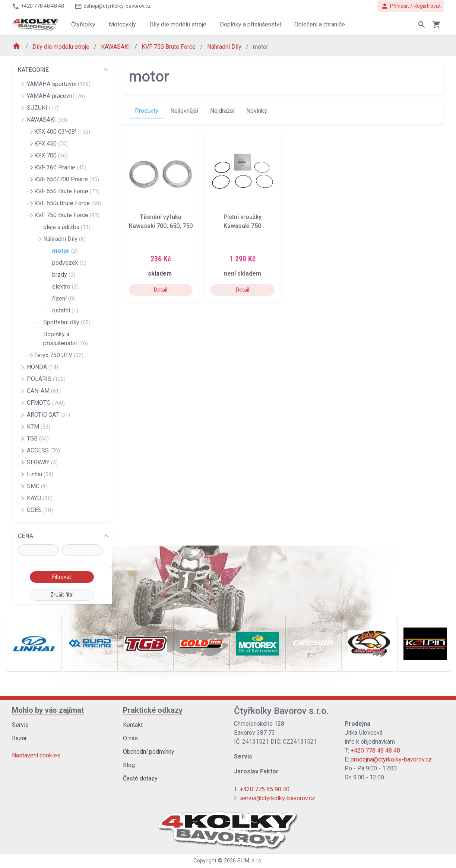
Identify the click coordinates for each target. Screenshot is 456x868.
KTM (39, 427)
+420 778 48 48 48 (375, 751)
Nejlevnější (184, 111)
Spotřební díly (67, 322)
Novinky (257, 111)
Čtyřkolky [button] (83, 24)
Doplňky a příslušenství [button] (250, 24)
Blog (129, 765)
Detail (161, 290)
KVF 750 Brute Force (169, 47)
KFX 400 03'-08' (62, 132)
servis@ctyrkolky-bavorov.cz (278, 798)
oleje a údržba (67, 227)
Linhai (40, 474)
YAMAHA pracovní (56, 96)
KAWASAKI (116, 47)
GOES (40, 510)
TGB (38, 438)
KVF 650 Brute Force (67, 191)
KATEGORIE (33, 70)
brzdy (64, 275)
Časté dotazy (140, 778)
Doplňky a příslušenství (66, 339)
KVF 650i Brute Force (68, 203)
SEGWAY (42, 462)
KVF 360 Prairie (60, 167)
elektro (65, 287)
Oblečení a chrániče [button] (320, 24)
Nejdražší (222, 111)
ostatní (65, 310)
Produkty (147, 111)
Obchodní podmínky (149, 752)
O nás (130, 738)
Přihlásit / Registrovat (411, 6)
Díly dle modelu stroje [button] (178, 24)
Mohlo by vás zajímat (48, 710)
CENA (26, 536)
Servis (20, 725)
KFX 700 (51, 155)
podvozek (69, 263)
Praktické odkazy (153, 710)
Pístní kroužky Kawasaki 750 (243, 221)
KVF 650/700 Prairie (67, 179)
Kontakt (133, 725)
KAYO (40, 498)
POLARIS (46, 379)
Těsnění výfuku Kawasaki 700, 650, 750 (161, 221)
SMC (37, 486)
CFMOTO (46, 403)
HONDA (42, 367)
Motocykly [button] (122, 24)
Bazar (19, 738)
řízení (64, 298)
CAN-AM (44, 391)
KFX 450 (51, 144)
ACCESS (43, 450)
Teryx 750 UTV (59, 355)
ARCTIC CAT (48, 415)
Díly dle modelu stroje (62, 47)
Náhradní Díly (225, 47)
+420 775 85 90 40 (265, 789)
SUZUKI (43, 108)
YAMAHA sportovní (59, 84)
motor (65, 251)
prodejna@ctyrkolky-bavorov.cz (391, 759)
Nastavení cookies (36, 755)
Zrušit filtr (62, 595)
